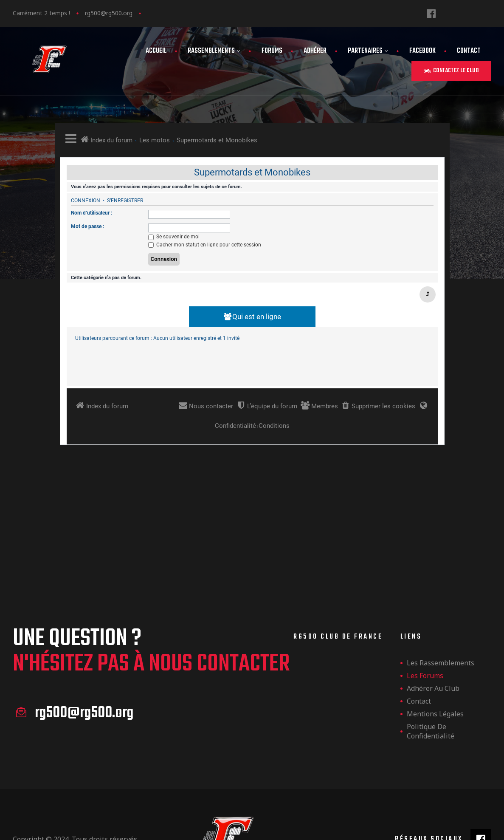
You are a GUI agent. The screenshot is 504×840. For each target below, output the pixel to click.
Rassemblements (214, 51)
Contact (469, 51)
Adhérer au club (433, 624)
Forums (272, 51)
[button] (451, 71)
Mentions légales (435, 649)
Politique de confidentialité (431, 667)
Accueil (156, 51)
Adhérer (315, 51)
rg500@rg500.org (109, 13)
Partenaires (368, 51)
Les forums (425, 611)
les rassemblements (441, 598)
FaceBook (422, 51)
